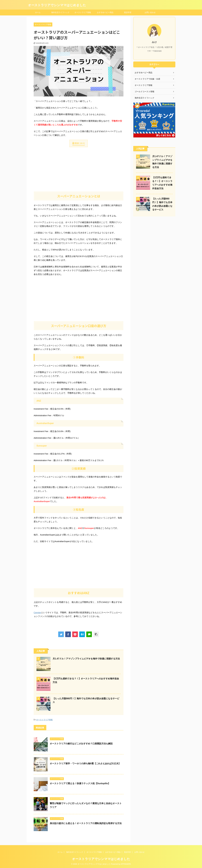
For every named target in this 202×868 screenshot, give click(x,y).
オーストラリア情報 (83, 12)
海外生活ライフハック (60, 12)
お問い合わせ (150, 12)
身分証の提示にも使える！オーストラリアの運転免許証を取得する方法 (86, 823)
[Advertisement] (79, 169)
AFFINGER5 (126, 864)
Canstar (37, 612)
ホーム (38, 12)
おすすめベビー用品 (105, 12)
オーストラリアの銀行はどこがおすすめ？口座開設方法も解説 (81, 744)
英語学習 (128, 12)
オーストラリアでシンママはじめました (57, 5)
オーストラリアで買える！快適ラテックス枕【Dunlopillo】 (80, 783)
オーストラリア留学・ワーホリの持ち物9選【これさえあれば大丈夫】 (85, 764)
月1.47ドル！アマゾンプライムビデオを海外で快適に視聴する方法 (86, 659)
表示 (82, 143)
